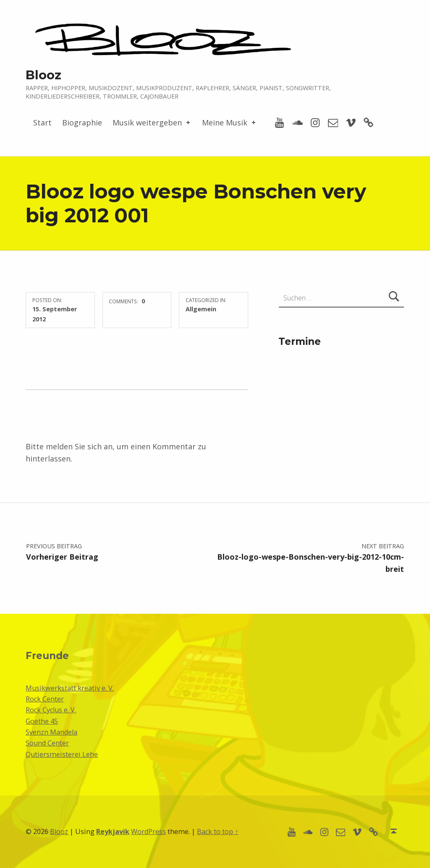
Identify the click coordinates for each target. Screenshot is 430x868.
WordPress (148, 832)
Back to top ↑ (218, 832)
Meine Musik (229, 123)
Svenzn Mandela (51, 732)
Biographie (82, 123)
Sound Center (47, 743)
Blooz (43, 75)
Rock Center (45, 699)
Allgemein (201, 309)
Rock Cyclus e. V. (51, 710)
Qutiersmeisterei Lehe (62, 754)
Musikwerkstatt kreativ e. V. (70, 688)
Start (42, 123)
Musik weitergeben (152, 123)
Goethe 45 (42, 721)
